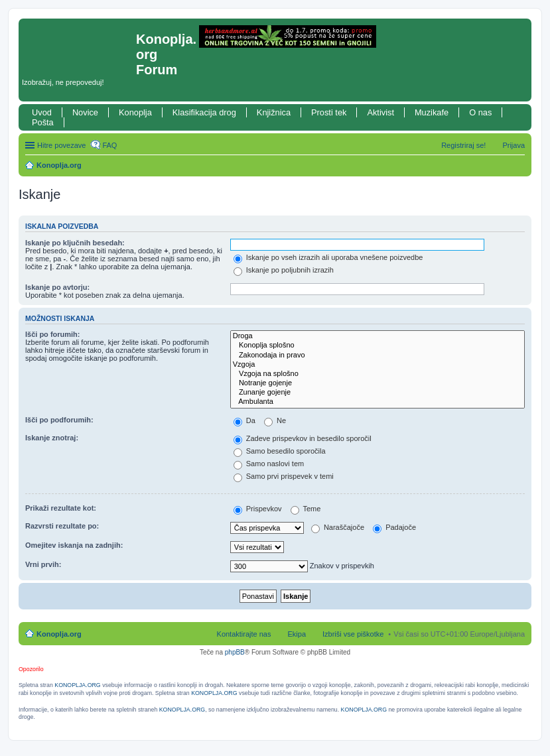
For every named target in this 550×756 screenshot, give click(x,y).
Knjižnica (274, 112)
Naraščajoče (338, 527)
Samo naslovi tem (269, 464)
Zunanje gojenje (378, 393)
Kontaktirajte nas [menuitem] (244, 634)
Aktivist (380, 112)
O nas (480, 112)
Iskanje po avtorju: (57, 287)
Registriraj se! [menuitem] (463, 145)
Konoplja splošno (378, 346)
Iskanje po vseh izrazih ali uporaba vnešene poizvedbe (328, 257)
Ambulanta (378, 402)
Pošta (43, 122)
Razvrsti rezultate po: (62, 526)
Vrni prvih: (43, 564)
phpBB (235, 652)
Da (244, 420)
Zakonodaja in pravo (378, 355)
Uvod (42, 112)
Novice (85, 112)
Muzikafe (432, 112)
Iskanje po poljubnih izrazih (284, 270)
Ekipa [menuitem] (297, 634)
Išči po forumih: (53, 334)
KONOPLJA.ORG (77, 685)
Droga (378, 336)
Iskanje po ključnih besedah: (75, 243)
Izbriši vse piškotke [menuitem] (353, 634)
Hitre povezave (61, 145)
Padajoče (394, 527)
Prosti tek (329, 112)
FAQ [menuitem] (109, 145)
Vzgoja (378, 365)
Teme (306, 509)
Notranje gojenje (378, 383)
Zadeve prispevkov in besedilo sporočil (303, 438)
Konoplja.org (59, 165)
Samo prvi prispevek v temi (284, 476)
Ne (275, 420)
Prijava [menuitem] (514, 145)
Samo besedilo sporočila (280, 451)
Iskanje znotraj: (52, 438)
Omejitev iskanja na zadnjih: (74, 545)
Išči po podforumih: (59, 420)
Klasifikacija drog (204, 112)
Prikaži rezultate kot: (61, 508)
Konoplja (135, 112)
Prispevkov (258, 509)
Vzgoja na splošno (378, 374)
